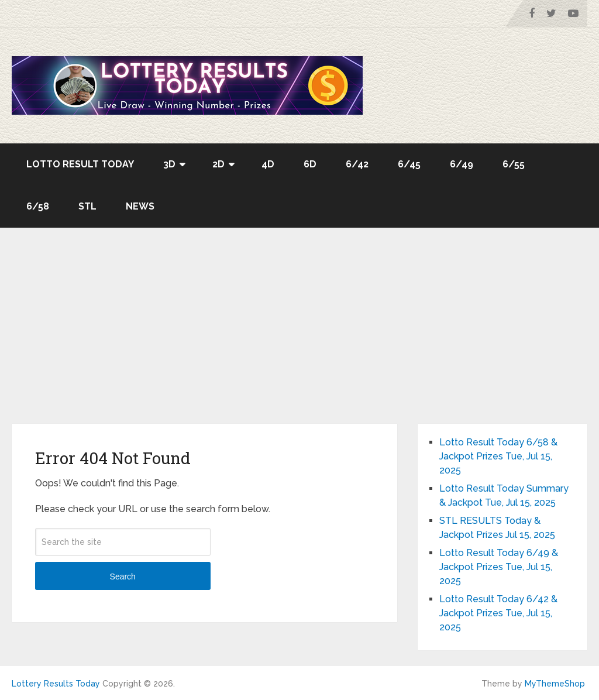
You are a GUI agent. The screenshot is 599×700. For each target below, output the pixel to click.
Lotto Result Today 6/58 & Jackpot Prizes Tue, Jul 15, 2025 (498, 456)
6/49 (462, 164)
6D (310, 164)
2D (218, 164)
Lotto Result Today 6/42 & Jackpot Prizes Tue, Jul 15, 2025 (498, 613)
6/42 (357, 164)
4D (268, 164)
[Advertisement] (300, 336)
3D (169, 164)
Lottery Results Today (56, 684)
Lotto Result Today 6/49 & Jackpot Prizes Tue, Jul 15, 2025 (499, 567)
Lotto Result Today (80, 164)
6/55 (514, 164)
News (140, 206)
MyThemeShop (555, 684)
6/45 (409, 164)
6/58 (38, 206)
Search (123, 577)
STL (87, 206)
